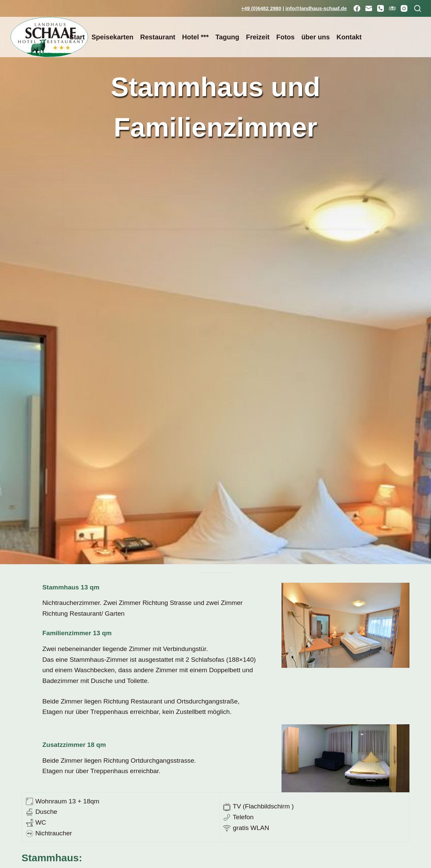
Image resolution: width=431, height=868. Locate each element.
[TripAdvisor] (392, 8)
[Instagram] (404, 8)
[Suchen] (418, 8)
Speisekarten (113, 37)
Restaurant (158, 37)
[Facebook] (357, 8)
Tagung (227, 37)
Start (77, 37)
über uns (316, 37)
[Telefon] (380, 8)
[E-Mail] (369, 8)
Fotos (285, 37)
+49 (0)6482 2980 (261, 8)
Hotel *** (195, 37)
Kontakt (349, 37)
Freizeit (258, 37)
